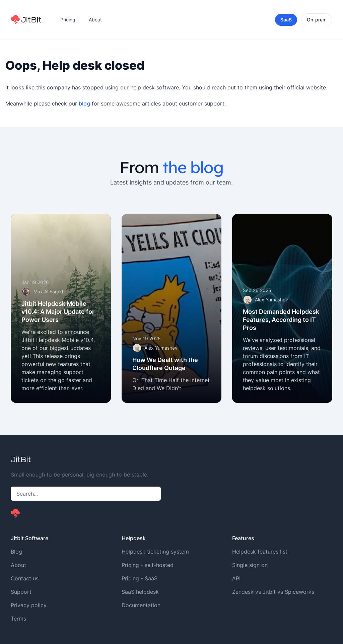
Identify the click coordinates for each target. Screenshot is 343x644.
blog (84, 103)
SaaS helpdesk (140, 592)
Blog (16, 552)
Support (21, 592)
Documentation (141, 605)
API (236, 578)
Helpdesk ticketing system (155, 552)
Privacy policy (29, 605)
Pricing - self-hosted (148, 565)
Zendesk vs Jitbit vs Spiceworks (273, 592)
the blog (193, 167)
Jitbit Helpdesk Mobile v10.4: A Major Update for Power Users (58, 312)
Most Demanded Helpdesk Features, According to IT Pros (281, 320)
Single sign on (250, 565)
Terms (18, 619)
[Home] (26, 20)
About (95, 20)
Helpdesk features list (260, 552)
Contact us (25, 578)
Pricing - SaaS (140, 578)
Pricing (68, 20)
